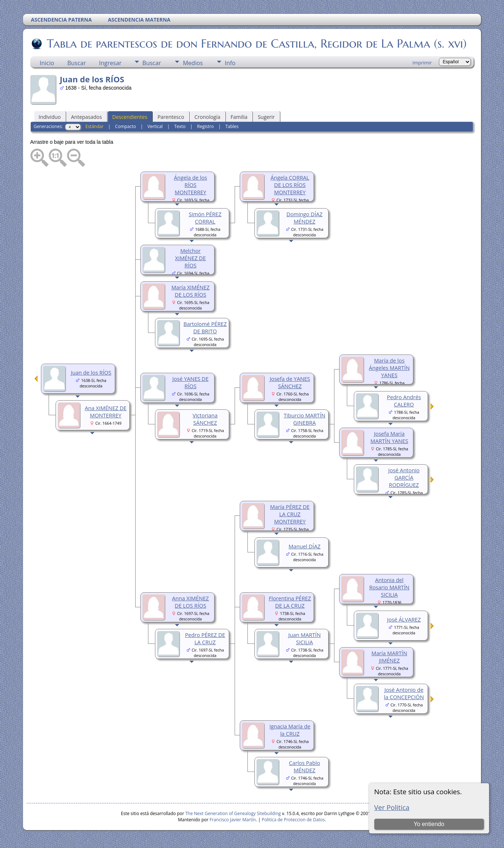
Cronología (207, 117)
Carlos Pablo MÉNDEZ (305, 766)
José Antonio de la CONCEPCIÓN (404, 693)
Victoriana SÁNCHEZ (205, 419)
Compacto (126, 126)
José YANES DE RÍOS (191, 382)
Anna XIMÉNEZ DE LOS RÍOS (191, 602)
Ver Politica (392, 807)
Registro (205, 126)
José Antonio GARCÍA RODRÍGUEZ (404, 477)
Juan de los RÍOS (91, 372)
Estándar (95, 126)
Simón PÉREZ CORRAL (205, 218)
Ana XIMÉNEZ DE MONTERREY (106, 412)
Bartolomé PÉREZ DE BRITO (205, 327)
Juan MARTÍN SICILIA (305, 638)
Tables (232, 126)
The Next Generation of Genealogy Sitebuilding (233, 813)
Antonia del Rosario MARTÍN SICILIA (389, 587)
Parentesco (171, 117)
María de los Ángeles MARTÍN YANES (389, 368)
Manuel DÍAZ (304, 546)
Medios (193, 63)
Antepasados (86, 117)
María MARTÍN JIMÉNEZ (389, 657)
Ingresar (110, 63)
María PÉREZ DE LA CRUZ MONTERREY (290, 514)
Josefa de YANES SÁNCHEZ (290, 382)
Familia (239, 117)
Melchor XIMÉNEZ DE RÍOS (190, 258)
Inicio (47, 63)
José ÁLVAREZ (404, 619)
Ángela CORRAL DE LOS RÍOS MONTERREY (290, 185)
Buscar (77, 63)
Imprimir (422, 63)
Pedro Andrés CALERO (404, 401)
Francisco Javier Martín (233, 820)
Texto (180, 126)
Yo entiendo (429, 824)
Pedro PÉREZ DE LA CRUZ (205, 638)
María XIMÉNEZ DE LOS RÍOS (190, 291)
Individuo (50, 117)
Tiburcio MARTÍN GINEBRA (304, 419)
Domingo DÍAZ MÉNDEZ (305, 218)
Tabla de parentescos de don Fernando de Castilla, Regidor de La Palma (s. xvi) (256, 44)
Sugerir (266, 117)
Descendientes (130, 117)
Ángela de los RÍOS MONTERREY (191, 185)
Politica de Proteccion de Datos (293, 820)
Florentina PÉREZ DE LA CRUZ (290, 602)
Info (230, 63)
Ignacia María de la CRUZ (290, 730)
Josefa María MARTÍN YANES (389, 437)
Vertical (155, 126)
